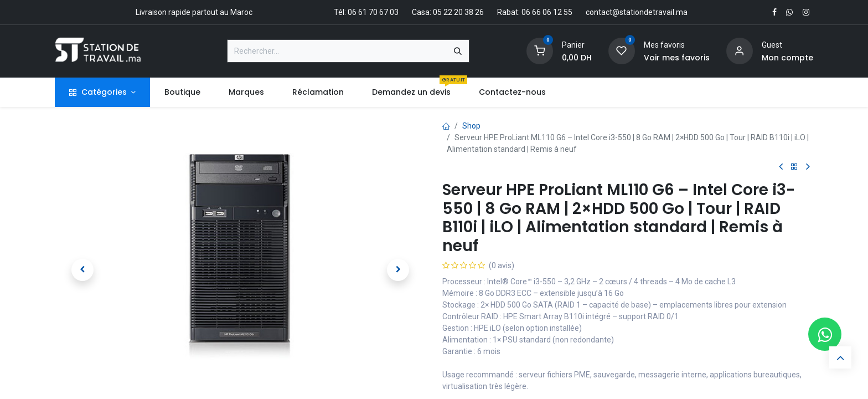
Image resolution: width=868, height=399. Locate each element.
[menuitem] (182, 92)
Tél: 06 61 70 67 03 (366, 12)
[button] (82, 270)
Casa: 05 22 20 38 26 (448, 12)
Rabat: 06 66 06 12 (529, 12)
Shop (471, 126)
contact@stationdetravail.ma (637, 12)
